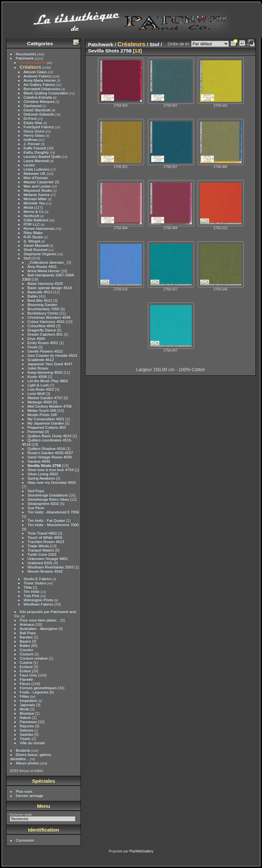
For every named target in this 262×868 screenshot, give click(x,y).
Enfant (25, 671)
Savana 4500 (39, 461)
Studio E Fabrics (38, 579)
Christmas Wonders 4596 (49, 317)
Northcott (32, 216)
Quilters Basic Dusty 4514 (50, 436)
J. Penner (32, 144)
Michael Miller (35, 199)
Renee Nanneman (39, 228)
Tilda (28, 587)
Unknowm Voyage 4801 (48, 559)
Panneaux (28, 722)
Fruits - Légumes (34, 692)
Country (26, 650)
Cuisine (26, 662)
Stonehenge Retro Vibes (48, 499)
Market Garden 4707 (45, 398)
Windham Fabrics (39, 604)
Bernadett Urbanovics (42, 89)
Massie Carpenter (39, 182)
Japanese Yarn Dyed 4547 (50, 364)
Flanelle (26, 679)
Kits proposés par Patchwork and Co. (45, 614)
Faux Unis (28, 675)
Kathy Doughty (36, 152)
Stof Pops (36, 491)
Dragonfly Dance (42, 330)
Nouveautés (26, 54)
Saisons (27, 730)
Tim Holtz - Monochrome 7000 (53, 525)
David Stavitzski (37, 110)
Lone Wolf (36, 393)
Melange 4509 (40, 402)
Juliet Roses (38, 368)
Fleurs (25, 684)
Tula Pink (32, 596)
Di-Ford (30, 118)
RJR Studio (33, 237)
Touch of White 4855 (45, 537)
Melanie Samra (37, 195)
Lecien (29, 165)
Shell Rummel (36, 250)
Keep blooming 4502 (45, 372)
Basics (26, 641)
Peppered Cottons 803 (47, 427)
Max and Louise (37, 186)
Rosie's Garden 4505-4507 (50, 453)
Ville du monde (33, 743)
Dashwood (33, 106)
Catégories (40, 43)
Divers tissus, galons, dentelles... (31, 757)
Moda (28, 207)
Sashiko (27, 734)
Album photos (28, 763)
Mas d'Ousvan (36, 178)
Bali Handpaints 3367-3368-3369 (49, 277)
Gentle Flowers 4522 (45, 351)
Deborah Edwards (39, 114)
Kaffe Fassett (35, 148)
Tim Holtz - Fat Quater (46, 520)
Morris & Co (34, 211)
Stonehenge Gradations (48, 495)
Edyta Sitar (33, 123)
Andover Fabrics (38, 76)
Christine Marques (39, 101)
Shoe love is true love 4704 (51, 470)
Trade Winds (38, 546)
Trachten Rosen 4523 (46, 542)
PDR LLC (32, 224)
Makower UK (35, 173)
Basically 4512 (40, 292)
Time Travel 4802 (42, 533)
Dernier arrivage (30, 796)
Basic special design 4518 (50, 288)
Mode (25, 709)
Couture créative (34, 658)
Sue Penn (36, 508)
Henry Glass (34, 135)
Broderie (23, 750)
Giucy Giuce (34, 131)
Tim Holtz (32, 591)
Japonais (27, 705)
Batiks (33, 296)
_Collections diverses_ (47, 262)
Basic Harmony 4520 (45, 283)
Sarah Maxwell (36, 245)
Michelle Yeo (34, 203)
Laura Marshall (36, 161)
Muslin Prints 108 (42, 415)
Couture (27, 654)
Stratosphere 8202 (43, 504)
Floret (33, 347)
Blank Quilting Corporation (46, 93)
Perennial (36, 432)
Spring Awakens (41, 478)
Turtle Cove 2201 (42, 554)
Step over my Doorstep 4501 (52, 482)
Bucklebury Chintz (43, 313)
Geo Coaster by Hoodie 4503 (52, 355)
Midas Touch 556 (42, 410)
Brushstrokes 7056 (44, 309)
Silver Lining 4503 (43, 474)
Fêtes (25, 696)
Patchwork (25, 58)
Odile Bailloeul (36, 220)
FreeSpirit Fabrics (39, 127)
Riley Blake (33, 233)
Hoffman (31, 140)
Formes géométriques (38, 688)
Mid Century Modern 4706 (50, 406)
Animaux (27, 624)
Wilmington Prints (39, 600)
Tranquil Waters (41, 550)
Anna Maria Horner (40, 80)
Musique (27, 713)
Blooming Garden (43, 305)
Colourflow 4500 (41, 326)
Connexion (25, 840)
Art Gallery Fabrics (39, 84)
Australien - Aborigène (39, 629)
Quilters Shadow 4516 (46, 448)
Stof (27, 258)
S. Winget (32, 241)
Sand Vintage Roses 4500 (50, 457)
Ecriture (26, 667)
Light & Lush (38, 385)
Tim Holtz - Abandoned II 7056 (53, 512)
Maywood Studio (38, 190)
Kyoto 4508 (37, 377)
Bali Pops (28, 633)
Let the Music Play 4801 (48, 381)
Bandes (26, 637)
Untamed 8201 (40, 563)
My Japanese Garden (46, 423)
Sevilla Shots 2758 (44, 465)
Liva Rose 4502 (41, 389)
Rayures (27, 726)
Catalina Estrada (38, 97)
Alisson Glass (35, 72)
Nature (26, 717)
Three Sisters (35, 583)
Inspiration (29, 700)
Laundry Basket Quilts (42, 156)
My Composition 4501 (46, 419)
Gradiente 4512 (41, 360)
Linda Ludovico (37, 169)
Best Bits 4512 (40, 300)
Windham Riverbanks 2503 (51, 567)
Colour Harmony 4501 (46, 322)
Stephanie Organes (40, 254)
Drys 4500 (36, 338)
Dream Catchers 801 (45, 334)
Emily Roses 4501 (43, 343)
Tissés (25, 739)
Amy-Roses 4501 (42, 266)
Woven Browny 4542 (45, 571)
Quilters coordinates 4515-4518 (47, 442)
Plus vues (24, 791)
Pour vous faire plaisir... (40, 620)
